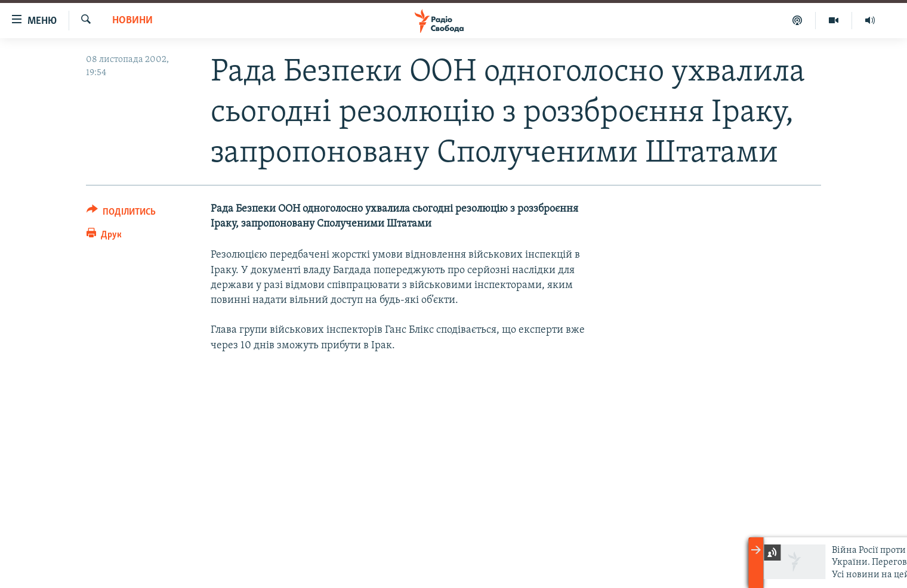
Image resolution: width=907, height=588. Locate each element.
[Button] (121, 214)
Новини (132, 21)
